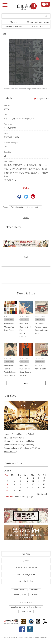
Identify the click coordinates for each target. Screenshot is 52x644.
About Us (35, 590)
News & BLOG (19, 590)
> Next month (42, 494)
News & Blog (26, 293)
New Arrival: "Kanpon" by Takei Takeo (9, 327)
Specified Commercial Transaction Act (26, 607)
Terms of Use (26, 612)
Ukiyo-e (14, 22)
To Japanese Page (42, 99)
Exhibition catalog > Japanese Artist (25, 207)
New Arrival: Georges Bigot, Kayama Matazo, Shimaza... (25, 330)
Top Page (26, 554)
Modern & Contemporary (38, 22)
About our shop (11, 452)
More (26, 383)
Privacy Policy (26, 602)
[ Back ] (5, 34)
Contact (35, 594)
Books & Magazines (14, 26)
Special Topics (38, 26)
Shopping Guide (20, 594)
